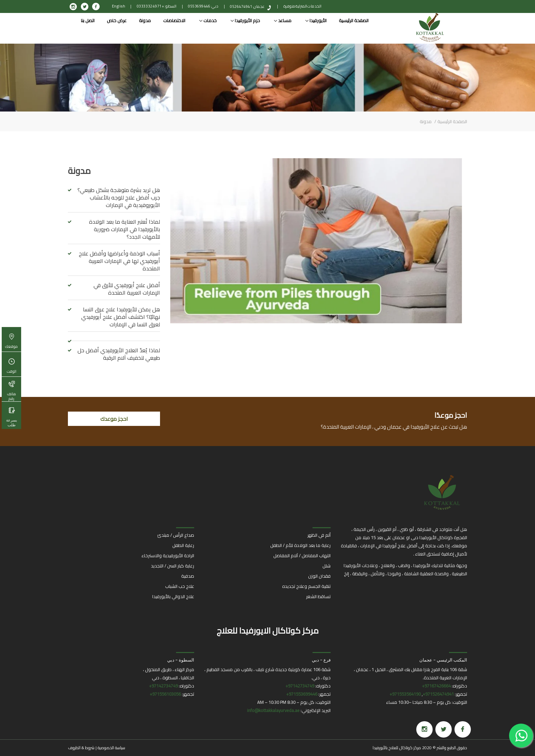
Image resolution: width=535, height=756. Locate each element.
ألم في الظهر (319, 535)
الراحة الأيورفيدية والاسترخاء (168, 555)
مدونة (145, 20)
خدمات (208, 20)
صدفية (188, 576)
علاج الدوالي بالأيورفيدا (173, 596)
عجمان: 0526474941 (247, 6)
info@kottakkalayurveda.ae (273, 710)
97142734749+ (300, 686)
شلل (327, 566)
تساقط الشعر (318, 596)
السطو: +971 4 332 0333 (157, 6)
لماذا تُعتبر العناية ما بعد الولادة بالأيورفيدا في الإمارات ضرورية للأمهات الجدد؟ (125, 229)
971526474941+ (438, 694)
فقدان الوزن (319, 576)
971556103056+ (165, 694)
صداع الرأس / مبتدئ (176, 535)
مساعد (283, 20)
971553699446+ (302, 694)
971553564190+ (405, 694)
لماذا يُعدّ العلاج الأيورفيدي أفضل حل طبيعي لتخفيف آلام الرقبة (119, 354)
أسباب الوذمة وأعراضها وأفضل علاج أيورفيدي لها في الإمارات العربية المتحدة (119, 261)
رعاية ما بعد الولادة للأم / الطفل (300, 545)
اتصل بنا (88, 20)
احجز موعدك (114, 419)
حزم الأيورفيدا (245, 20)
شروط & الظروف (81, 748)
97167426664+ (436, 686)
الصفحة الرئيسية (354, 20)
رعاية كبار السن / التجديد (172, 566)
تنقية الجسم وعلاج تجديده (306, 586)
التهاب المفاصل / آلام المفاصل (302, 555)
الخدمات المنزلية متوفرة (303, 6)
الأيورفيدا (316, 20)
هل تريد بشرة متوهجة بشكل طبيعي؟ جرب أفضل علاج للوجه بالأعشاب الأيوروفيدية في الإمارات (119, 197)
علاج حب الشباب (180, 586)
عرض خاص (117, 20)
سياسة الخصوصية (111, 748)
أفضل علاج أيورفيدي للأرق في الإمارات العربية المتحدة (127, 289)
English (119, 6)
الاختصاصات (174, 20)
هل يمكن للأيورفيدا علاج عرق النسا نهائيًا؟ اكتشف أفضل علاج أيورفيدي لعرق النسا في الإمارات (121, 317)
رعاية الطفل (183, 545)
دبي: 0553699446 (203, 6)
